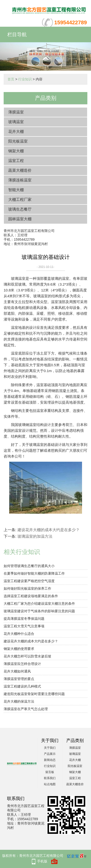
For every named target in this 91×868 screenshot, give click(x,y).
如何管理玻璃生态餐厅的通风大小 (29, 566)
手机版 (42, 861)
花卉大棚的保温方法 (19, 701)
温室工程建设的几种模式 (22, 686)
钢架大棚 (16, 151)
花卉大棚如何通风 (17, 671)
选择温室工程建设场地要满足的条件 (31, 596)
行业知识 (25, 79)
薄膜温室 (16, 112)
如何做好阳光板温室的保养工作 (27, 588)
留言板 (50, 772)
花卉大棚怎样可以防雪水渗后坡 (27, 656)
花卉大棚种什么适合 (19, 634)
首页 (11, 79)
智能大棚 (16, 190)
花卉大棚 (16, 132)
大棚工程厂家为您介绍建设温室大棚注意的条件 (39, 604)
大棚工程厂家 (20, 200)
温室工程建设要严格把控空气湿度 (29, 581)
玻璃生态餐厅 (20, 209)
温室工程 (16, 161)
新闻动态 (50, 760)
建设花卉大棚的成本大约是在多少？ (49, 530)
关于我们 (50, 748)
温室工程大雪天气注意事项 (24, 626)
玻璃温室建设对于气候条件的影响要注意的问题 (39, 611)
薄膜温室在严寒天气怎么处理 (26, 709)
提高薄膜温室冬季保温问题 (24, 619)
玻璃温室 (16, 122)
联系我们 (50, 778)
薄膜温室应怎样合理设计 (22, 664)
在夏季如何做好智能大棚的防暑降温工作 (34, 573)
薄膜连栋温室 (20, 180)
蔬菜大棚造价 (20, 170)
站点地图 (50, 784)
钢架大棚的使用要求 (19, 649)
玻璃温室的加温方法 (35, 536)
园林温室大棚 (20, 219)
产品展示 (50, 754)
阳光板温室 (18, 141)
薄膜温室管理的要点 (19, 679)
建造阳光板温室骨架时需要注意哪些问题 (34, 694)
